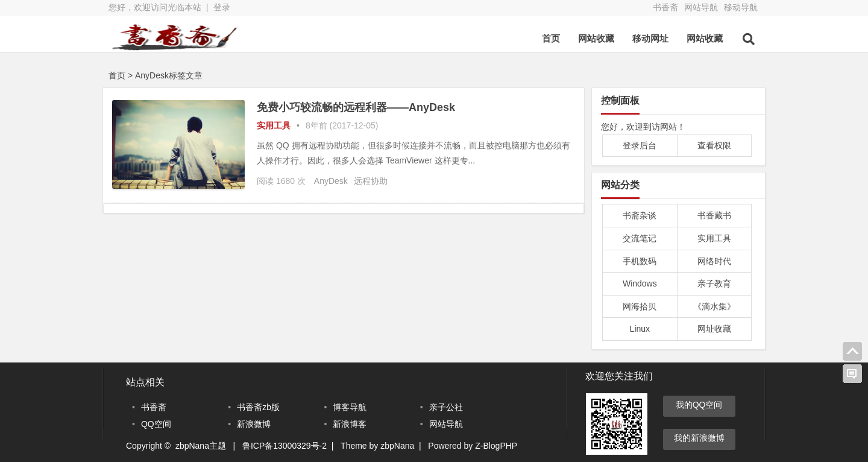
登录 (222, 7)
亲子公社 (446, 407)
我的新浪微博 (699, 438)
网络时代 (714, 261)
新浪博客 (350, 424)
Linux (640, 329)
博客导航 (350, 407)
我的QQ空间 (699, 405)
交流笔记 (640, 238)
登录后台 (640, 145)
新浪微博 (254, 424)
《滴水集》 (714, 306)
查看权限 (714, 145)
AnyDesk (331, 181)
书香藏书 (714, 215)
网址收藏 (714, 329)
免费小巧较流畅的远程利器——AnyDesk (356, 107)
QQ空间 (156, 424)
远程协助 (371, 181)
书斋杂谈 (640, 215)
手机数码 (640, 261)
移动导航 (741, 7)
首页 (551, 38)
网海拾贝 (640, 306)
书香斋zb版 (258, 407)
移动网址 (650, 38)
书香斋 (665, 7)
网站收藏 (596, 38)
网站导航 (701, 7)
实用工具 (274, 125)
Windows (640, 283)
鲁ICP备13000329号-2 (285, 446)
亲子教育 (714, 283)
